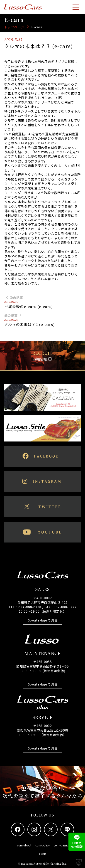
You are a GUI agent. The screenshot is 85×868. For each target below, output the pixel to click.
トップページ (14, 27)
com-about (24, 845)
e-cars (43, 854)
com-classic (61, 845)
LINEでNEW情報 (77, 842)
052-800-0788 (30, 607)
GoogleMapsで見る (43, 620)
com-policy (42, 845)
